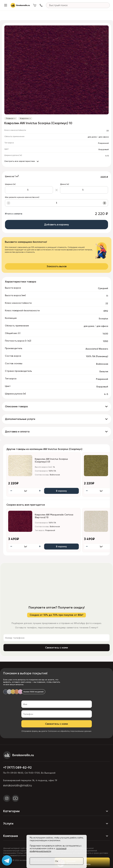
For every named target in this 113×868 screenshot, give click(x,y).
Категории (56, 811)
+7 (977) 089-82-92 (17, 767)
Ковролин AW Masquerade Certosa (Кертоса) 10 (54, 516)
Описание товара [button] (16, 406)
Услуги (56, 824)
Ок (57, 861)
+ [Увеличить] (105, 203)
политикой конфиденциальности (48, 850)
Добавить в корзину (56, 224)
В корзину (61, 491)
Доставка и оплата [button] (17, 432)
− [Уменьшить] (9, 203)
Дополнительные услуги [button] (20, 419)
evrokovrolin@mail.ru (17, 785)
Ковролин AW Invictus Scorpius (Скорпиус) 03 (51, 460)
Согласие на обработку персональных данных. (70, 731)
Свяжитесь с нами (56, 648)
